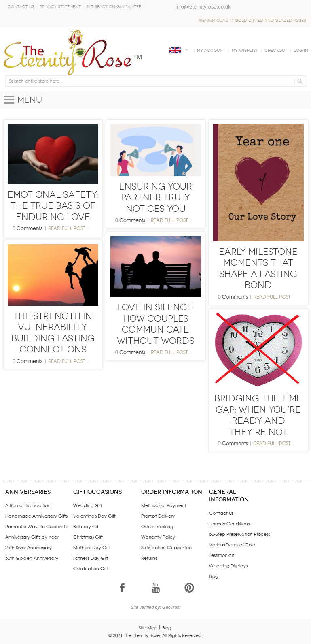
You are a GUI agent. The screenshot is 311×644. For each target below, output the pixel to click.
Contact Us (21, 7)
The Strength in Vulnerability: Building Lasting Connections (53, 333)
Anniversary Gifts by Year (32, 537)
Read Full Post (67, 228)
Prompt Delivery (158, 516)
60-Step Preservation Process (239, 534)
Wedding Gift (88, 505)
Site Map (148, 627)
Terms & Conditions (229, 523)
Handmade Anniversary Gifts (36, 516)
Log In (301, 51)
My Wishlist (245, 51)
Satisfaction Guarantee (114, 7)
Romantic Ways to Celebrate (37, 526)
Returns (149, 558)
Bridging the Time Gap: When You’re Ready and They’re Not (258, 415)
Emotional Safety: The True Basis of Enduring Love (53, 206)
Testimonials (222, 555)
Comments (30, 228)
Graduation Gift (91, 568)
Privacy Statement (60, 7)
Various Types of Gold (232, 544)
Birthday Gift (87, 526)
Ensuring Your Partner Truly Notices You (155, 198)
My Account (211, 51)
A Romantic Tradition (28, 505)
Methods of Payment (164, 505)
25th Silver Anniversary (29, 547)
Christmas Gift (88, 537)
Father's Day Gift (91, 558)
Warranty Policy (158, 537)
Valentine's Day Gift (94, 516)
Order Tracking (157, 526)
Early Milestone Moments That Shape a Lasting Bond (258, 269)
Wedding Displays (228, 565)
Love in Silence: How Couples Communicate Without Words (156, 324)
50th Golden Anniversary (32, 558)
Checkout (276, 51)
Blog (214, 576)
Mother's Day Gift (92, 547)
